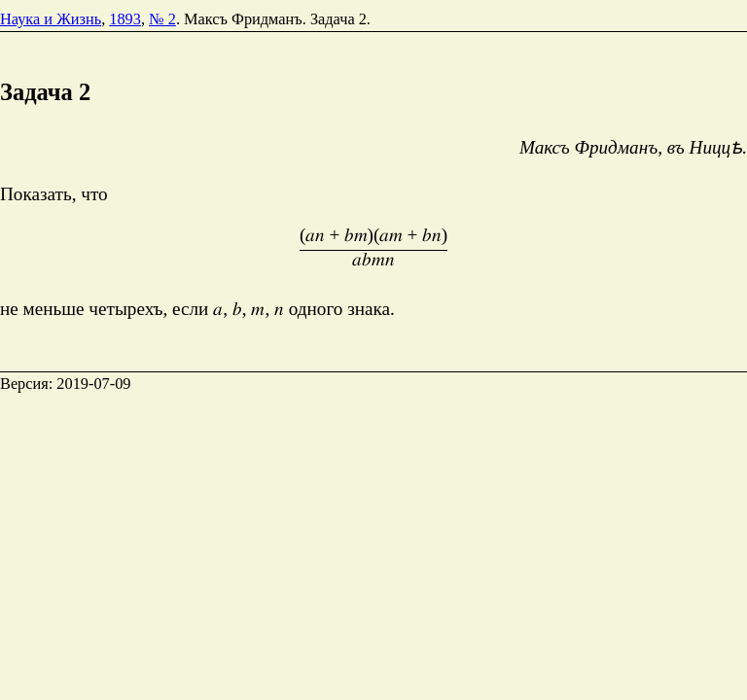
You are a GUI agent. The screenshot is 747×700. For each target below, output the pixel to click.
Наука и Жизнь (51, 19)
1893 (125, 19)
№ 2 (162, 19)
